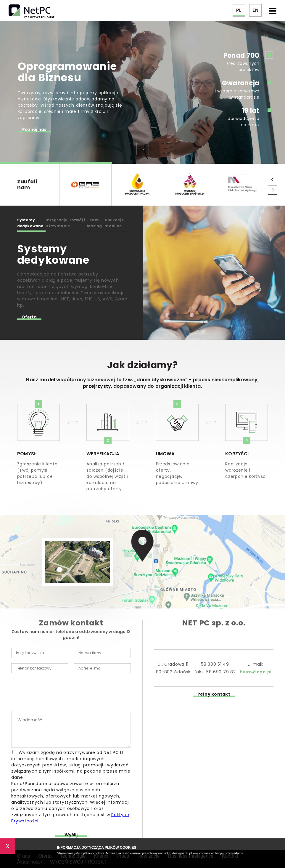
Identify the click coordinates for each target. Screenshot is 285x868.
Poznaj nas (34, 130)
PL (239, 10)
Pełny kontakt (214, 695)
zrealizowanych (243, 63)
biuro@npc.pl (256, 672)
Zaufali (38, 185)
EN (255, 10)
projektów (249, 70)
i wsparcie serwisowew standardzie (237, 89)
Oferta (29, 318)
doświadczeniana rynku (243, 117)
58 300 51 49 (215, 664)
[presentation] (56, 693)
